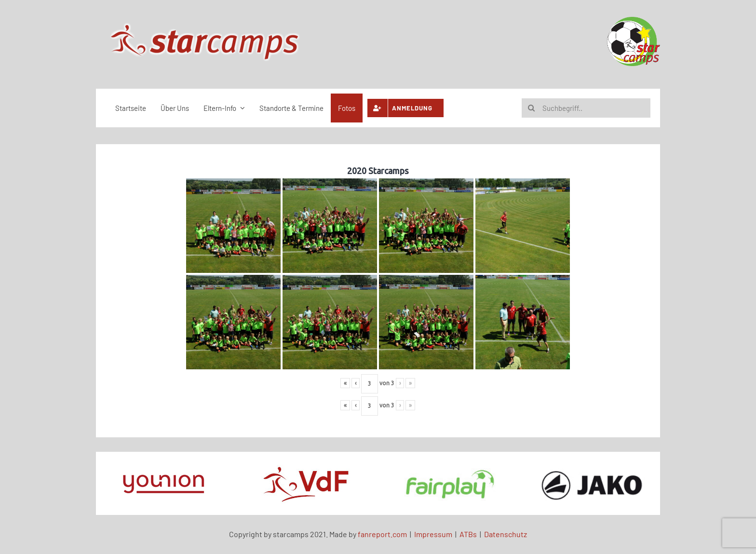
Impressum (433, 534)
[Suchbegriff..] (586, 108)
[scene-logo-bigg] (205, 24)
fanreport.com (382, 534)
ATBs (468, 534)
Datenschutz (506, 534)
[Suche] (531, 108)
